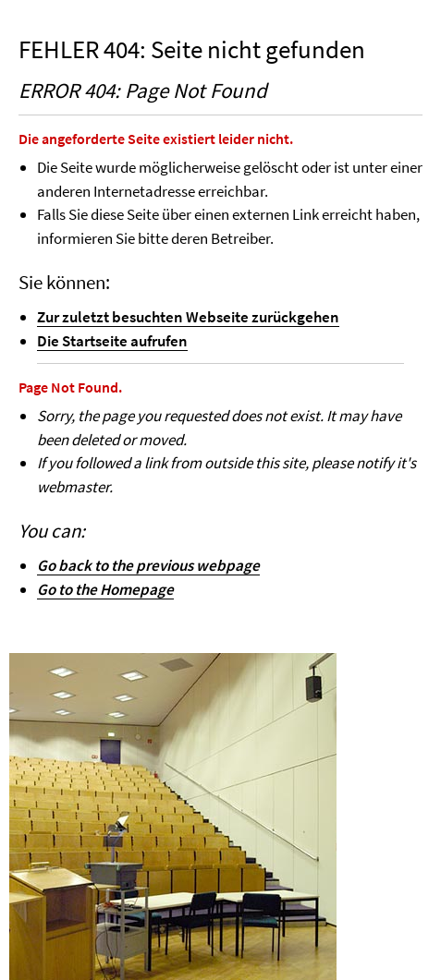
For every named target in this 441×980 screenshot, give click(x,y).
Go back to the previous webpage (148, 565)
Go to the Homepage (105, 589)
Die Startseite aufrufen (112, 341)
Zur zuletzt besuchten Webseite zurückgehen (188, 317)
